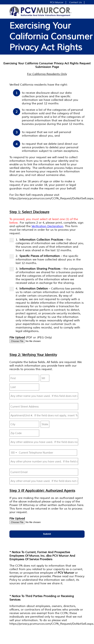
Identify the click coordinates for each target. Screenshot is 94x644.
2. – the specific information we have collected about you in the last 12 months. (45, 260)
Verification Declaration (47, 226)
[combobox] (14, 453)
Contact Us (75, 2)
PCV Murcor (57, 2)
